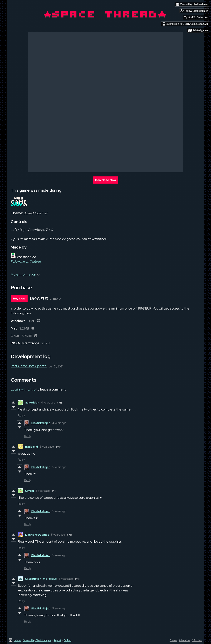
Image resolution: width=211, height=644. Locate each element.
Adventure (185, 640)
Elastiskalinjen (41, 423)
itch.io (17, 640)
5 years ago (47, 447)
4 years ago (48, 403)
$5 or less (197, 640)
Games (173, 640)
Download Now (106, 180)
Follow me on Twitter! (26, 261)
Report (57, 640)
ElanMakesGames (37, 535)
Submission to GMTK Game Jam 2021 (185, 24)
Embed (67, 640)
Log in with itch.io (23, 389)
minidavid (32, 447)
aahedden (32, 403)
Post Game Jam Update (29, 366)
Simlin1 (29, 491)
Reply (21, 416)
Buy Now (19, 298)
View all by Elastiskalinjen (37, 640)
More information (25, 274)
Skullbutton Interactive (41, 579)
